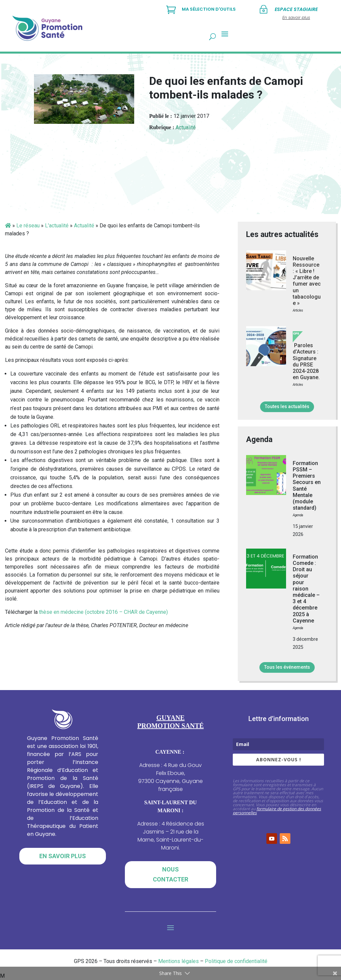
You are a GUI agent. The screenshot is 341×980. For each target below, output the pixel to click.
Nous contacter (170, 874)
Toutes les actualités (287, 406)
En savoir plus (63, 856)
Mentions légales (178, 961)
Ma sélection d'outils (209, 9)
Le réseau (28, 226)
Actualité (186, 127)
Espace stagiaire (296, 9)
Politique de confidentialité (236, 961)
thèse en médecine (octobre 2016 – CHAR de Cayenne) (103, 612)
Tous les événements (287, 667)
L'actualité (57, 226)
